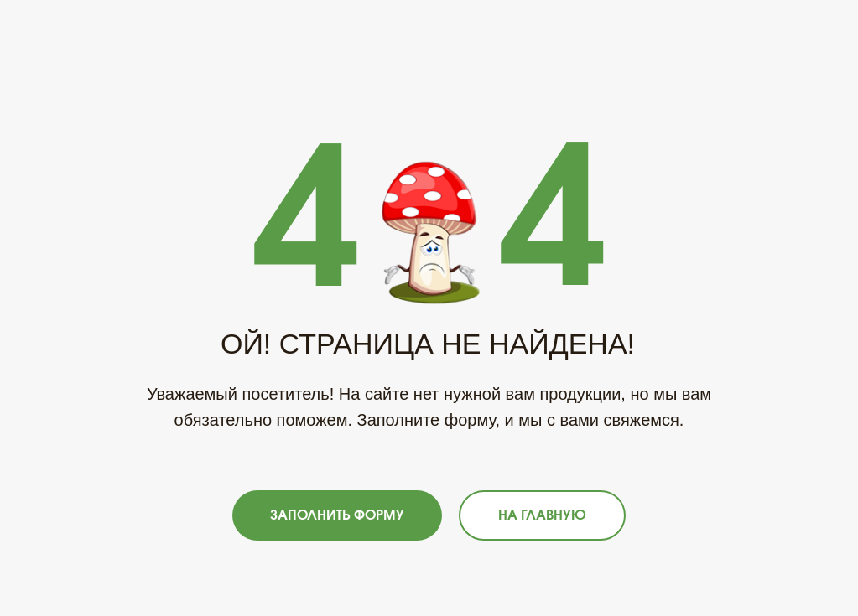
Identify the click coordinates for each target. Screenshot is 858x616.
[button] (337, 515)
